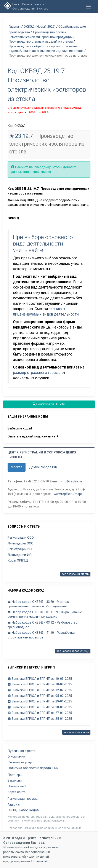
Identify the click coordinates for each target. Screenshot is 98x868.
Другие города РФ (43, 467)
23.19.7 (24, 136)
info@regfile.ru (71, 481)
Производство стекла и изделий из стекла (41, 41)
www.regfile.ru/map (67, 494)
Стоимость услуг (20, 762)
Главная (15, 27)
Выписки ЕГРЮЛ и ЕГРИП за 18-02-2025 (40, 684)
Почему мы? (17, 786)
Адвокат (14, 804)
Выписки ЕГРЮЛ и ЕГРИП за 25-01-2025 (40, 719)
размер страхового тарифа (37, 373)
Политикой (39, 861)
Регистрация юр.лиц (23, 799)
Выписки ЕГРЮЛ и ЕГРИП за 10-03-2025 (40, 679)
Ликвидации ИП (20, 555)
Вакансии (15, 780)
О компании (16, 756)
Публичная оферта (22, 751)
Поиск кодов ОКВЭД (49, 404)
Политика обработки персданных (33, 768)
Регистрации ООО (21, 538)
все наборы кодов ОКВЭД (73, 651)
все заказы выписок (76, 732)
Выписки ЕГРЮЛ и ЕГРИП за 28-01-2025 (40, 707)
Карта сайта (17, 792)
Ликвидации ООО (20, 543)
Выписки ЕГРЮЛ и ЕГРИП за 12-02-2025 (40, 690)
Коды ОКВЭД (18, 560)
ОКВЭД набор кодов (23, 810)
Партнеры (15, 775)
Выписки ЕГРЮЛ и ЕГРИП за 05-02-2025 (40, 696)
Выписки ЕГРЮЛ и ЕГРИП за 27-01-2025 (40, 713)
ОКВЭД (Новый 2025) (39, 27)
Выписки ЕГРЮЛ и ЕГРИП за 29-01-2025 (40, 701)
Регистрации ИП (20, 549)
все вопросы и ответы (75, 574)
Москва (17, 467)
